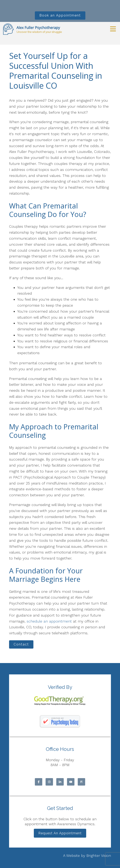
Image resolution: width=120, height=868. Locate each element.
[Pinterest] (81, 782)
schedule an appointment (49, 621)
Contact (21, 644)
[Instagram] (49, 782)
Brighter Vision (99, 855)
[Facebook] (39, 782)
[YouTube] (71, 782)
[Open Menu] (113, 29)
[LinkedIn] (60, 782)
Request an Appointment (60, 833)
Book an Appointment (60, 15)
